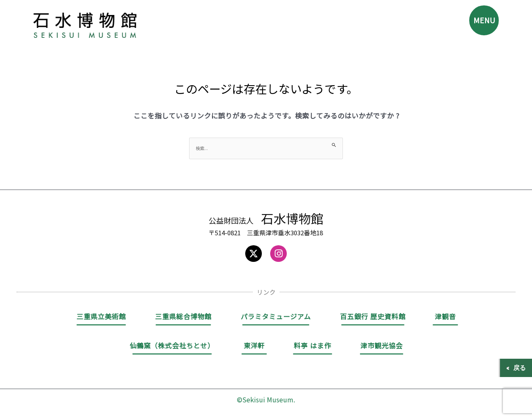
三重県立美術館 (101, 317)
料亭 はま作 (313, 346)
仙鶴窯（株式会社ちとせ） (172, 346)
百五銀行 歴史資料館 (373, 317)
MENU (481, 23)
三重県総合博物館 (183, 317)
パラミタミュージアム (276, 317)
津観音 (445, 317)
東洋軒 (254, 346)
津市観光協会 (382, 346)
